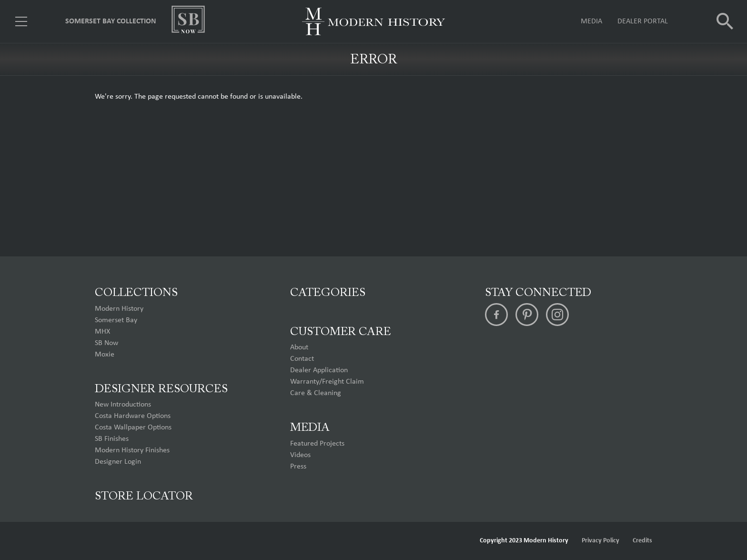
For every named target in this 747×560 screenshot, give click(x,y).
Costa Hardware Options (133, 416)
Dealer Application (319, 370)
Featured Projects (317, 444)
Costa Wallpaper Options (133, 428)
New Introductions (123, 405)
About (299, 347)
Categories (328, 293)
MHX (102, 332)
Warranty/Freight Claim (327, 382)
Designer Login (118, 462)
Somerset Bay (116, 320)
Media (591, 21)
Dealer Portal (643, 21)
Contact (302, 359)
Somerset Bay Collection (111, 21)
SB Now (106, 343)
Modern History (119, 309)
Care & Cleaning (316, 393)
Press (298, 467)
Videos (300, 455)
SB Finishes (112, 439)
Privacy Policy (601, 541)
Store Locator (144, 497)
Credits (642, 541)
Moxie (105, 355)
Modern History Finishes (132, 450)
